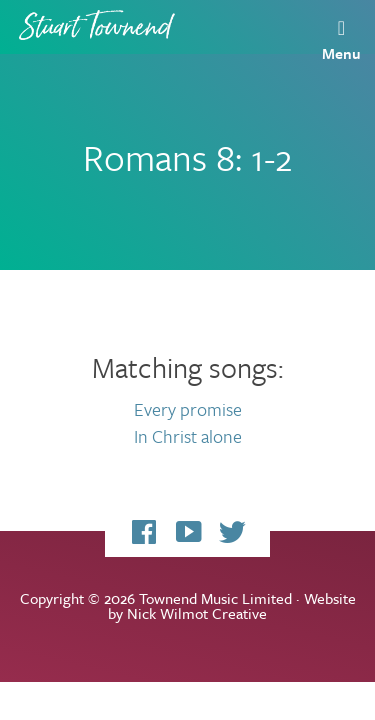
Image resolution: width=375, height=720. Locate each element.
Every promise (188, 409)
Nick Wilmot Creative (197, 613)
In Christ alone (188, 436)
